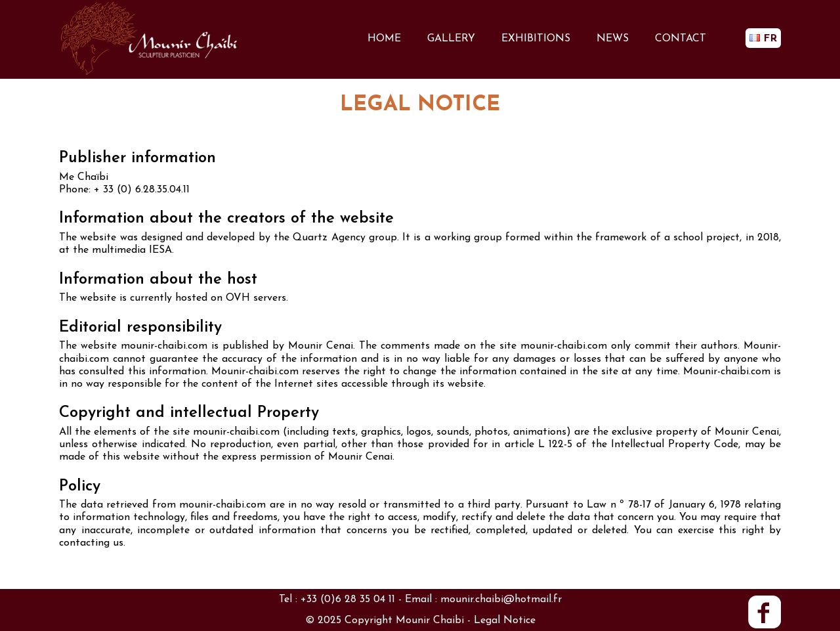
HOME (384, 39)
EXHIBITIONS (536, 39)
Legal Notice (505, 620)
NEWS (613, 39)
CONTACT (681, 39)
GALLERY (451, 39)
